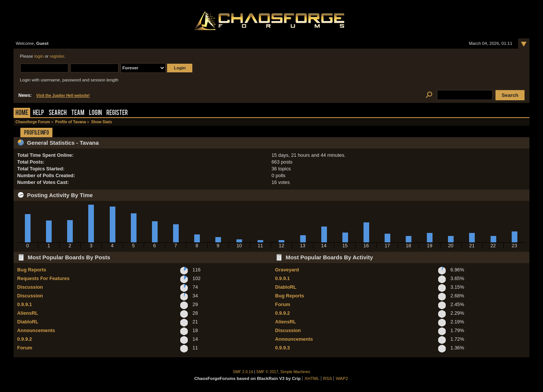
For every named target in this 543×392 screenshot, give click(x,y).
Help (38, 113)
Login (95, 113)
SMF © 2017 (267, 372)
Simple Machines (295, 372)
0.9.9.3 (283, 348)
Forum (25, 348)
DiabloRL (28, 322)
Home (22, 113)
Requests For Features (44, 278)
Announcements (36, 330)
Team (78, 113)
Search (58, 113)
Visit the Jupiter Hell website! (63, 96)
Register (117, 113)
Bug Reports (32, 270)
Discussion (30, 287)
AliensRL (28, 313)
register (57, 56)
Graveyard (287, 270)
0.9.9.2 (25, 339)
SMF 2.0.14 (243, 372)
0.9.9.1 (25, 304)
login (39, 56)
